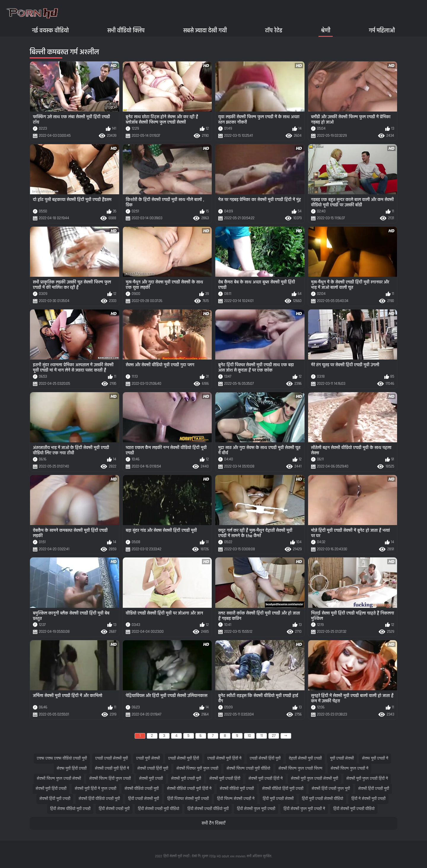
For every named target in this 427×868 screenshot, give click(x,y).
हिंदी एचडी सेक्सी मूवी (144, 799)
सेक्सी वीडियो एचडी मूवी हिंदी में (189, 789)
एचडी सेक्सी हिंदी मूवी (265, 758)
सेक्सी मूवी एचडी (151, 779)
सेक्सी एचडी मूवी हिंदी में (112, 768)
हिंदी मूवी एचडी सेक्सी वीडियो (322, 799)
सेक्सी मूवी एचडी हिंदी (225, 779)
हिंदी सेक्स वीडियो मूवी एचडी (70, 809)
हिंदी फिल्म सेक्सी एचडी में (236, 799)
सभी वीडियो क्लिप (126, 30)
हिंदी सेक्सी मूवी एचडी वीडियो (354, 809)
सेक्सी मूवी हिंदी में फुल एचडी (95, 789)
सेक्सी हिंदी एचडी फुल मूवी (331, 789)
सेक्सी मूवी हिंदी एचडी (51, 789)
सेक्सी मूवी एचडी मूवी (186, 779)
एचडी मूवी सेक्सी (148, 758)
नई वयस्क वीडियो (50, 30)
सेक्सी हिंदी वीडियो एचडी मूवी (99, 799)
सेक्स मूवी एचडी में (375, 758)
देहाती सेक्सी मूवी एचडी (305, 758)
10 (249, 736)
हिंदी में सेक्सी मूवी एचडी (368, 799)
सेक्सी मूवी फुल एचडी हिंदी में (367, 779)
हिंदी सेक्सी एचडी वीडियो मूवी (208, 809)
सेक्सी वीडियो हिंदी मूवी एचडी (283, 789)
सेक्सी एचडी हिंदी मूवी (153, 768)
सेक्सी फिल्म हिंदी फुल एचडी (110, 779)
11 (262, 736)
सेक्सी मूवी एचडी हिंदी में (266, 779)
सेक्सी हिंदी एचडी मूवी (374, 789)
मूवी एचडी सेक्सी (342, 758)
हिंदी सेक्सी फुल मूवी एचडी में (304, 809)
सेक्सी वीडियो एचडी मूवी (142, 789)
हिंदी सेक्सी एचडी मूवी (114, 809)
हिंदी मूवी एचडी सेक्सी (278, 799)
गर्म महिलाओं (382, 30)
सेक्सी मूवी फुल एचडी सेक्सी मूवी (314, 779)
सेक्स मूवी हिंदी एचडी (72, 768)
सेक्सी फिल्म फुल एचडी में (349, 768)
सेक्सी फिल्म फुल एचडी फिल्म (300, 768)
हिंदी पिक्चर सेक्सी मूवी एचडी (188, 799)
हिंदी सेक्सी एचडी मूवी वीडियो (158, 809)
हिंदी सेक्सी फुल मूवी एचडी (256, 809)
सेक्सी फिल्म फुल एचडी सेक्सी (59, 779)
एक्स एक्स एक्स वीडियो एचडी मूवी (62, 758)
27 (274, 736)
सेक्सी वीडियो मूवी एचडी (237, 789)
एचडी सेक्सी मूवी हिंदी (184, 758)
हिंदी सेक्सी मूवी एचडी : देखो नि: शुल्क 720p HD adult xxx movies (204, 856)
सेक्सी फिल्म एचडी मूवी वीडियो (248, 768)
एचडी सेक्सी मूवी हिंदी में (224, 758)
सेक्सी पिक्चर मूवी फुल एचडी (197, 768)
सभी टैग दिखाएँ (213, 823)
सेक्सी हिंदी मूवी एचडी (55, 799)
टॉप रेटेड (274, 30)
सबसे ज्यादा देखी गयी (205, 30)
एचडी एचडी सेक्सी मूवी (111, 758)
